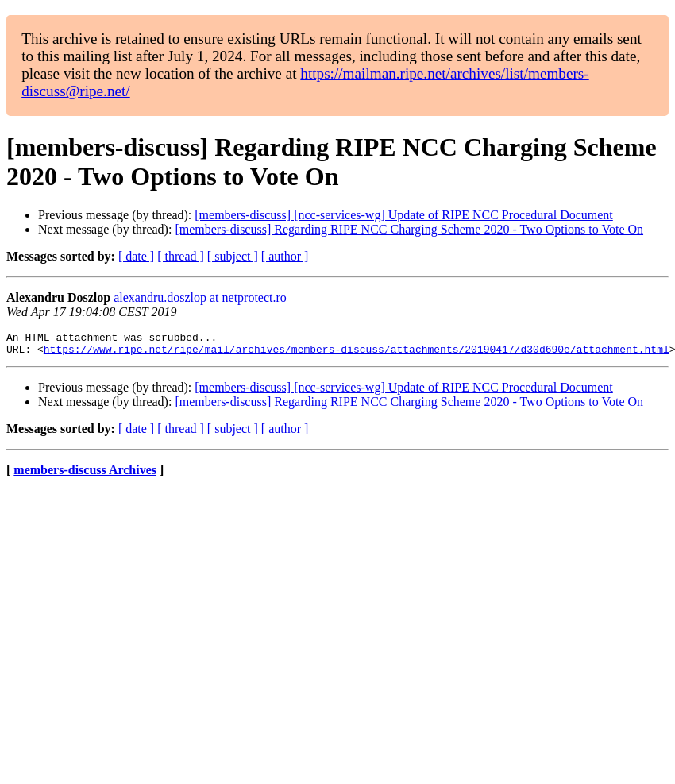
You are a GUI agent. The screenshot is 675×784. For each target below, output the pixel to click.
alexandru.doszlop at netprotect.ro (200, 297)
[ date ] (136, 256)
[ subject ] (233, 256)
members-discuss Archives (85, 475)
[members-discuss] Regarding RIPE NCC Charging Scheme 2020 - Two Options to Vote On (409, 229)
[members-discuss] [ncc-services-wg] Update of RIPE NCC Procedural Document (404, 215)
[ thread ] (181, 256)
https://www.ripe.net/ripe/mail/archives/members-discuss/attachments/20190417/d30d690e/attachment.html (357, 353)
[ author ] (285, 256)
